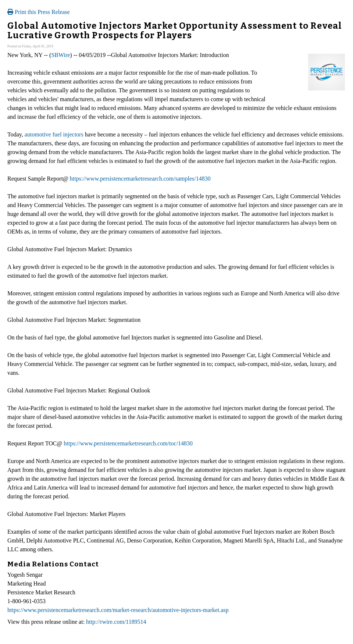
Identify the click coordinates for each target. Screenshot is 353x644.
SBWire (60, 55)
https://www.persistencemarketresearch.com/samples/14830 (140, 179)
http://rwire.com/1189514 (116, 622)
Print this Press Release (39, 12)
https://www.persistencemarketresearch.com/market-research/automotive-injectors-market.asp (118, 610)
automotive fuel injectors (54, 134)
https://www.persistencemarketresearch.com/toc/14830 (128, 443)
